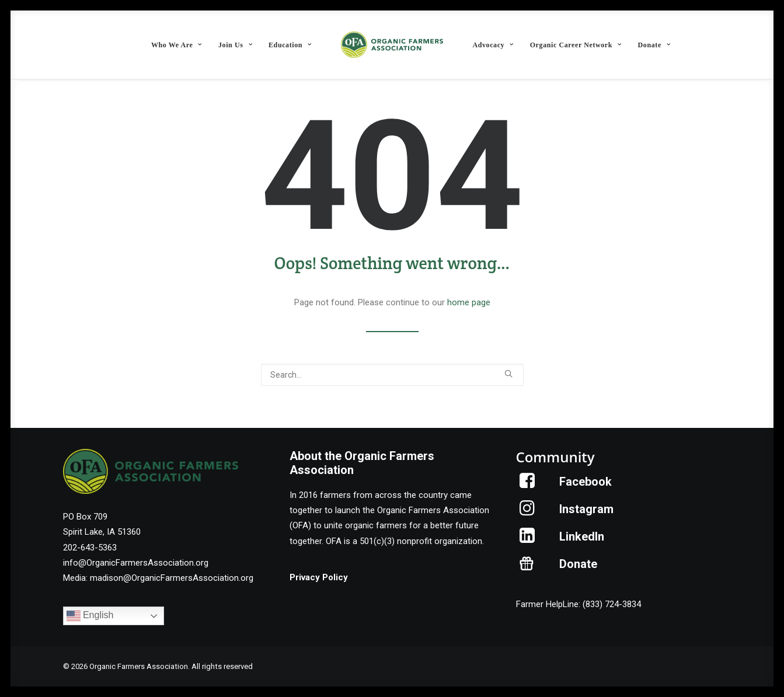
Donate (654, 45)
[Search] (392, 375)
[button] (508, 374)
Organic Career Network (576, 45)
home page (469, 302)
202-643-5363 (90, 548)
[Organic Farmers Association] (392, 45)
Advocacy (493, 45)
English (90, 616)
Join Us (235, 45)
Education (290, 45)
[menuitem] (177, 45)
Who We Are (177, 45)
